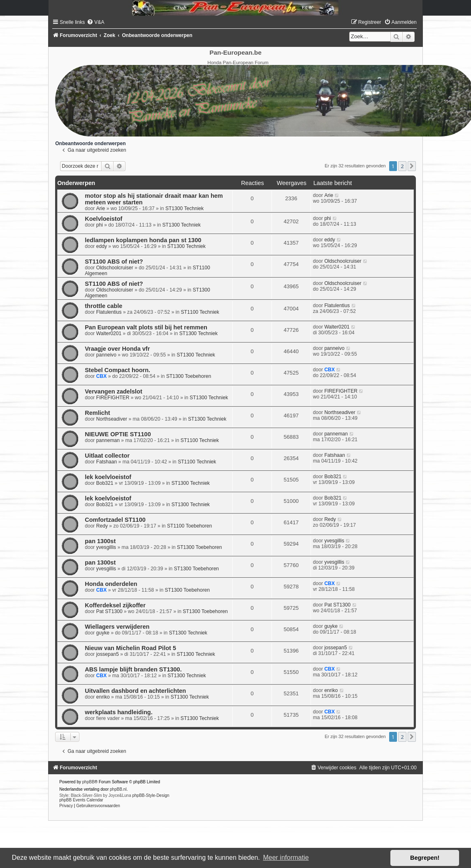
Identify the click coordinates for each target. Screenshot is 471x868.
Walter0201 (109, 333)
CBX (102, 376)
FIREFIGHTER (113, 398)
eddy (102, 246)
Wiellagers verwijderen (117, 627)
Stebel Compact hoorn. (117, 370)
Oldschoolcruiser (115, 268)
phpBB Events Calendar (81, 800)
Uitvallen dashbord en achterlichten (135, 691)
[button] (412, 166)
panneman (108, 440)
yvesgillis (106, 547)
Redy (102, 526)
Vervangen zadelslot (114, 391)
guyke (103, 633)
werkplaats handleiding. (119, 712)
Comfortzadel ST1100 (115, 520)
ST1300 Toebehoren (189, 376)
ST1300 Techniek (184, 208)
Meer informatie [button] (286, 858)
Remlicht (97, 413)
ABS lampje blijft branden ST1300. (133, 669)
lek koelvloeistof (108, 477)
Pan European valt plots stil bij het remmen (146, 327)
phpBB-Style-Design (151, 795)
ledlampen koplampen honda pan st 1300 (143, 240)
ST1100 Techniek (200, 312)
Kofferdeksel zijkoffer (115, 605)
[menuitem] (95, 22)
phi (100, 225)
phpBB (88, 782)
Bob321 (105, 483)
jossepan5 (108, 654)
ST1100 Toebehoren (189, 526)
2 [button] (402, 166)
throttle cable (103, 306)
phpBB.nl (118, 789)
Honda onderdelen (111, 584)
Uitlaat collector (107, 456)
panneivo (106, 355)
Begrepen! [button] (425, 858)
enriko (103, 697)
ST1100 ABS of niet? (114, 262)
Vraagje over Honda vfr (117, 349)
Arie (101, 208)
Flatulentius (109, 312)
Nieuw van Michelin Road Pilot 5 (130, 648)
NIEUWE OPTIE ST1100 (118, 434)
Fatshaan (107, 462)
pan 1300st (100, 541)
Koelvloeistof (103, 219)
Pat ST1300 (109, 611)
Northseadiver (112, 419)
